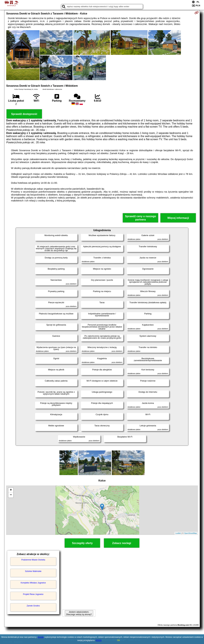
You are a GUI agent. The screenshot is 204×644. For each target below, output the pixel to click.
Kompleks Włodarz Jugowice (33, 583)
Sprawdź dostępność (24, 114)
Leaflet (178, 533)
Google (41, 637)
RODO (99, 640)
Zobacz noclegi (122, 543)
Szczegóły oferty (82, 543)
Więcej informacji (178, 218)
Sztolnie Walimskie (33, 571)
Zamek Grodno (33, 606)
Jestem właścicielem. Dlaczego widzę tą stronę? (79, 613)
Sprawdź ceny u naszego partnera (140, 218)
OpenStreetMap (190, 533)
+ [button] (11, 490)
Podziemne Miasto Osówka (33, 560)
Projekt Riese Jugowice (33, 594)
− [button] (11, 495)
